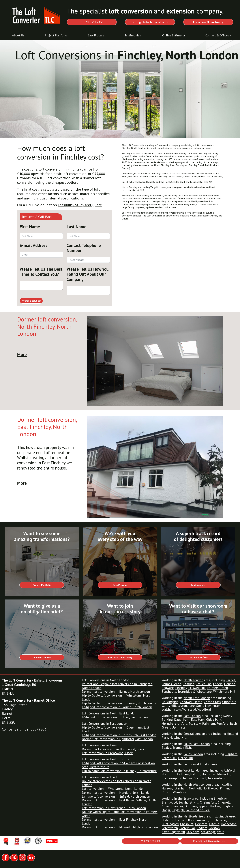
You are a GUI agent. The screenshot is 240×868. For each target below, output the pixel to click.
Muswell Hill (197, 688)
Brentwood (169, 802)
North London (193, 680)
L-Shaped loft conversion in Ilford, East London (115, 717)
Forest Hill (169, 758)
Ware (221, 832)
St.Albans (193, 832)
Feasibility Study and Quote (80, 205)
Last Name (76, 227)
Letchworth (170, 828)
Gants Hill (169, 706)
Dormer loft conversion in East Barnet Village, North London (119, 802)
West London (192, 770)
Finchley (181, 688)
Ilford (184, 724)
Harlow (215, 806)
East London (192, 716)
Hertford (201, 824)
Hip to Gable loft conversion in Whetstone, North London (117, 697)
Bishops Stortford (174, 820)
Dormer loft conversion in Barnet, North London (116, 692)
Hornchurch (170, 724)
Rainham (209, 724)
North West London (197, 784)
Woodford (204, 709)
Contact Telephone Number (84, 248)
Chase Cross (212, 702)
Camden (188, 684)
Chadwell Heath (191, 702)
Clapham (231, 754)
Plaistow (195, 724)
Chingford (229, 702)
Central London (194, 734)
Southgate (169, 692)
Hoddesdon (229, 824)
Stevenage (208, 832)
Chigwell (224, 802)
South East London (197, 744)
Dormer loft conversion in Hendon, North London (117, 793)
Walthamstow (171, 709)
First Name (30, 227)
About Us (18, 35)
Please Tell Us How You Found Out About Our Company (88, 274)
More (22, 354)
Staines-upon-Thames (177, 778)
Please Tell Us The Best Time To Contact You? (41, 272)
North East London (197, 698)
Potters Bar (187, 828)
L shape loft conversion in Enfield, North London (116, 796)
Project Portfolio (56, 35)
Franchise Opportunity (120, 657)
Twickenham (216, 778)
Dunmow (191, 806)
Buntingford (170, 824)
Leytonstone (186, 706)
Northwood (211, 788)
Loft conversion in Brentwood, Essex (107, 753)
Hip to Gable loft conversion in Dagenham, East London (116, 729)
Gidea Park (214, 720)
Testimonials (133, 35)
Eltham (190, 748)
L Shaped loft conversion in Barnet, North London (117, 707)
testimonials (199, 148)
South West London (197, 764)
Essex (187, 798)
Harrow (167, 788)
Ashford (229, 770)
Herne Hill (186, 758)
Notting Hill (178, 737)
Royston (214, 828)
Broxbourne (218, 820)
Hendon (230, 684)
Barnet (230, 680)
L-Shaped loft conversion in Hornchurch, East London (119, 735)
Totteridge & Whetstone (195, 692)
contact (137, 216)
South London (193, 754)
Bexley (166, 748)
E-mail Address (33, 245)
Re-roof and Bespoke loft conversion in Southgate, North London (117, 686)
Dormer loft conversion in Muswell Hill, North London (120, 827)
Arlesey (230, 816)
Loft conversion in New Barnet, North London (114, 808)
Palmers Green (218, 688)
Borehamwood (198, 820)
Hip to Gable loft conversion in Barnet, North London (119, 703)
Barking (167, 720)
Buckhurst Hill (188, 802)
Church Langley (172, 806)
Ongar (166, 810)
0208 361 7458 (92, 22)
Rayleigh (178, 810)
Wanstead (189, 709)
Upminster (179, 727)
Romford (222, 724)
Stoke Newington (208, 706)
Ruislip (167, 792)
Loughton (228, 806)
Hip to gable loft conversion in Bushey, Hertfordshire (119, 771)
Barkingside (170, 702)
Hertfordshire (193, 816)
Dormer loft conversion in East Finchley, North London (115, 821)
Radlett (202, 828)
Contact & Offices (217, 35)
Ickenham (180, 788)
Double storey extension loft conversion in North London (117, 783)
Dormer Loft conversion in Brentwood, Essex (113, 749)
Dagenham (182, 720)
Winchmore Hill (224, 692)
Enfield (218, 684)
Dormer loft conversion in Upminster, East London (117, 739)
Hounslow (209, 774)
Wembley (179, 792)
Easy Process (96, 35)
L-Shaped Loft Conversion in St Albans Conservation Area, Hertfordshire (118, 765)
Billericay (220, 798)
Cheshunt (187, 824)
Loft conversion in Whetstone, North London (113, 789)
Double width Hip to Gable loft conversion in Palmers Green (120, 814)
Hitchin (214, 824)
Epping (203, 806)
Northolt (195, 788)
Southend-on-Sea (198, 810)
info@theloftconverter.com (150, 22)
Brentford (169, 774)
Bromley (178, 748)
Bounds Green (172, 684)
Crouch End (204, 684)
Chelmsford (208, 802)
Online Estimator (174, 35)
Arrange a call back (31, 301)
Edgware (168, 688)
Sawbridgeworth (173, 832)
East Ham (198, 720)
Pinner (225, 788)
